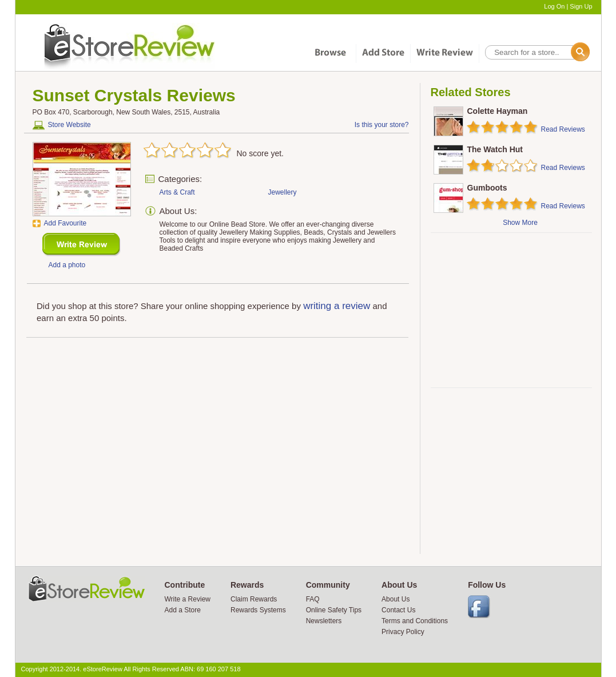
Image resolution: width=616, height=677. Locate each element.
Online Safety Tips (334, 610)
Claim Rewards (254, 599)
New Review (82, 245)
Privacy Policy (403, 632)
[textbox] (536, 52)
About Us (396, 599)
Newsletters (324, 621)
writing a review (337, 306)
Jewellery (283, 192)
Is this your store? (382, 125)
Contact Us (398, 610)
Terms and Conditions (415, 621)
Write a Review (188, 599)
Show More (520, 223)
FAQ (313, 599)
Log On (554, 6)
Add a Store (183, 610)
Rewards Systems (258, 610)
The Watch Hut (495, 149)
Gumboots (487, 188)
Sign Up (581, 6)
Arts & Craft (177, 192)
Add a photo (67, 265)
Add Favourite (65, 223)
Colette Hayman (498, 111)
